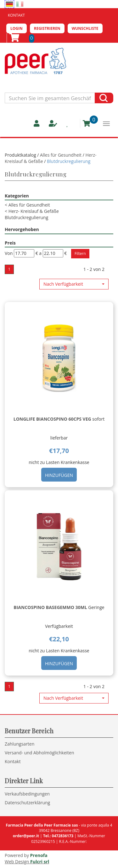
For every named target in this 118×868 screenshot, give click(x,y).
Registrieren (47, 28)
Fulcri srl (40, 862)
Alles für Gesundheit (61, 155)
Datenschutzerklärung (27, 803)
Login (17, 28)
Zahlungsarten (20, 744)
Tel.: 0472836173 (58, 836)
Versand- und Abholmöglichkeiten (39, 753)
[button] (74, 284)
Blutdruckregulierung (26, 217)
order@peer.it (26, 836)
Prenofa (39, 855)
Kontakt (16, 15)
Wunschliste (85, 28)
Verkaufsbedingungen (27, 794)
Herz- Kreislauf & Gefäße (32, 211)
